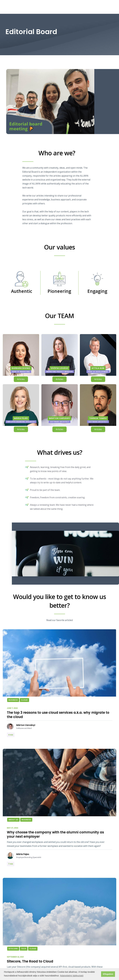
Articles (21, 379)
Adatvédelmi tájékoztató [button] (72, 976)
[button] (113, 7)
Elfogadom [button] (108, 974)
